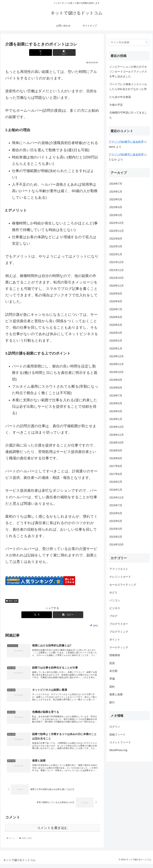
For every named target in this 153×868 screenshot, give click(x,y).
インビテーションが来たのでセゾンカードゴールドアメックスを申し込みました (128, 72)
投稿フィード (117, 735)
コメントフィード (120, 742)
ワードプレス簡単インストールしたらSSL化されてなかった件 (128, 87)
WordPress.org (118, 750)
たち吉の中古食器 (120, 97)
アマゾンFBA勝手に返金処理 (126, 142)
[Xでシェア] (44, 52)
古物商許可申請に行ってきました (128, 115)
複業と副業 (12, 601)
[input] (129, 42)
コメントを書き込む (52, 832)
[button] (60, 52)
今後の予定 (116, 105)
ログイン (115, 727)
